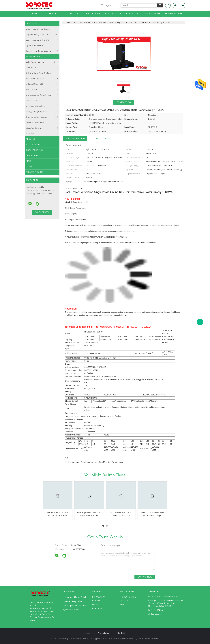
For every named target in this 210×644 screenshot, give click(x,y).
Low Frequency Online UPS (42, 40)
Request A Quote (173, 14)
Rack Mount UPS (42, 57)
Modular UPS (42, 90)
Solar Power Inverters (42, 62)
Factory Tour (93, 14)
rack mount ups (72, 462)
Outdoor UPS (42, 68)
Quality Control (113, 14)
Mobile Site (122, 633)
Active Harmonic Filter (42, 123)
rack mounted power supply (111, 462)
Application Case (152, 14)
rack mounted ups (89, 462)
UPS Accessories (42, 101)
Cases (29, 167)
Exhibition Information (42, 106)
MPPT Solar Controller (42, 79)
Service (96, 605)
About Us (73, 14)
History (96, 601)
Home (34, 14)
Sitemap (87, 633)
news (29, 161)
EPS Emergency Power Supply (42, 95)
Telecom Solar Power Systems (42, 51)
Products (54, 14)
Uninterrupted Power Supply (42, 29)
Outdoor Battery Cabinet (42, 117)
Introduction (99, 597)
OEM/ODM (125, 601)
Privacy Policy (104, 633)
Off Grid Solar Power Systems (42, 73)
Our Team (97, 609)
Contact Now (124, 102)
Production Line (128, 597)
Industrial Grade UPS (42, 84)
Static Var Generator (42, 128)
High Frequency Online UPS (42, 35)
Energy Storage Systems (42, 112)
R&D (122, 605)
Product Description (103, 139)
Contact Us (132, 14)
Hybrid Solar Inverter (42, 46)
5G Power (42, 134)
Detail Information (75, 139)
